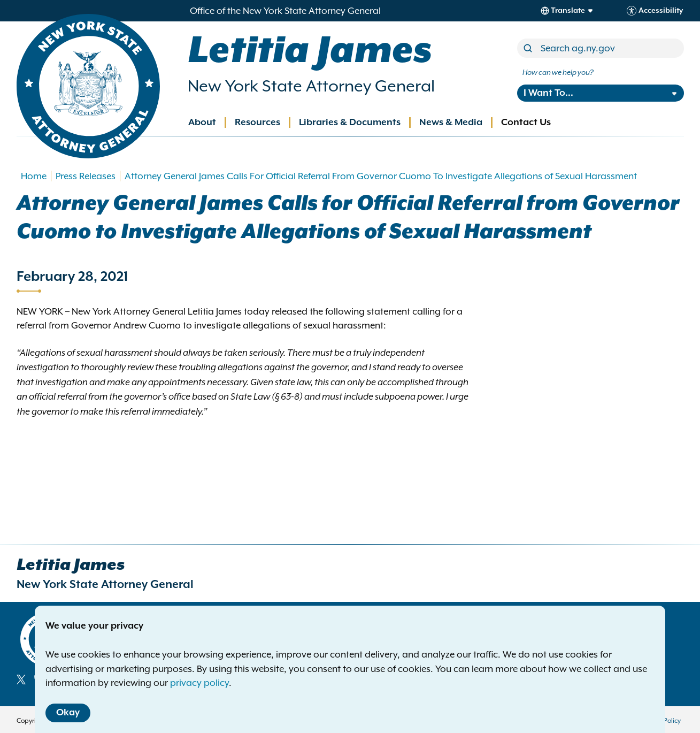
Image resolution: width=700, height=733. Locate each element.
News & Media (451, 123)
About (202, 123)
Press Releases (86, 176)
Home (34, 176)
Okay (68, 713)
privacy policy (199, 683)
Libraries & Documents (350, 123)
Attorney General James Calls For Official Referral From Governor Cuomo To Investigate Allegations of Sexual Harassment (381, 176)
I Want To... (548, 93)
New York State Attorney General (311, 86)
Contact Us (526, 123)
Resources (257, 123)
